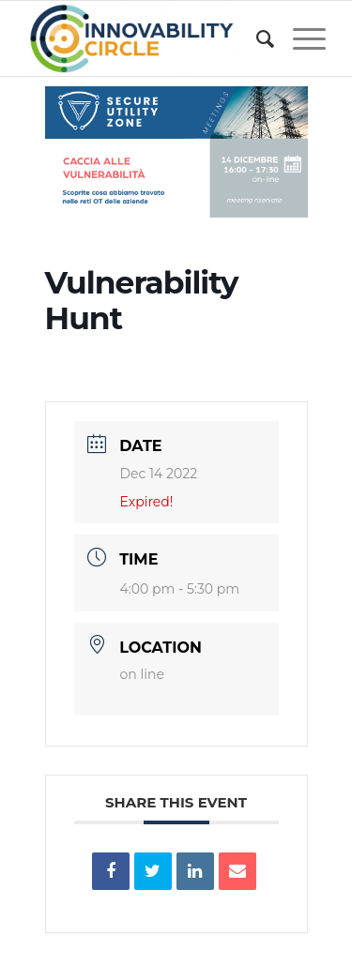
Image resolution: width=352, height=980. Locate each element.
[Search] (256, 38)
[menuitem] (256, 38)
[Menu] (300, 38)
